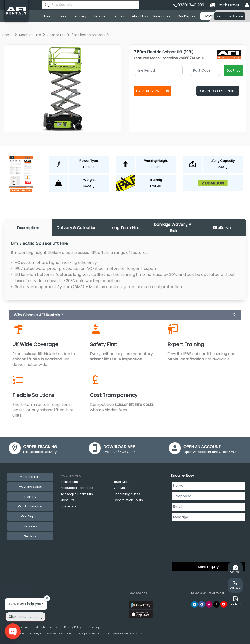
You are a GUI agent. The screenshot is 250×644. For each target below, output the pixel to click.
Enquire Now (153, 91)
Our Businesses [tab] (30, 506)
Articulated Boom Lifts (77, 488)
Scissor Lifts (69, 482)
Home (8, 35)
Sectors (119, 16)
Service (99, 16)
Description (28, 228)
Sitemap (94, 627)
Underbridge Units (127, 494)
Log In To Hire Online (218, 91)
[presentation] (192, 541)
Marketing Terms (46, 627)
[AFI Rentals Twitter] (216, 604)
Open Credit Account (230, 16)
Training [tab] (30, 497)
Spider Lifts (68, 506)
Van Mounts (122, 488)
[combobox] (91, 5)
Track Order (225, 5)
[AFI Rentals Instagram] (209, 604)
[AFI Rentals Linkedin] (194, 604)
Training (80, 16)
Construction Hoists (128, 500)
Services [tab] (30, 526)
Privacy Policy (73, 627)
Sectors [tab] (30, 536)
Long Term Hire (125, 228)
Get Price (234, 70)
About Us (139, 16)
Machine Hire (30, 35)
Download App (138, 593)
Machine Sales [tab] (30, 487)
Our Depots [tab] (30, 516)
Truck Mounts (123, 482)
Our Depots (187, 16)
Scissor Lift (56, 35)
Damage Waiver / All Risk (174, 228)
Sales (62, 16)
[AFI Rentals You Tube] (224, 604)
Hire (47, 16)
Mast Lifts (67, 500)
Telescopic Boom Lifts (77, 494)
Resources (162, 16)
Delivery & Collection (76, 228)
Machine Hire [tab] (30, 477)
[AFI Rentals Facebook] (202, 604)
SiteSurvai (222, 228)
